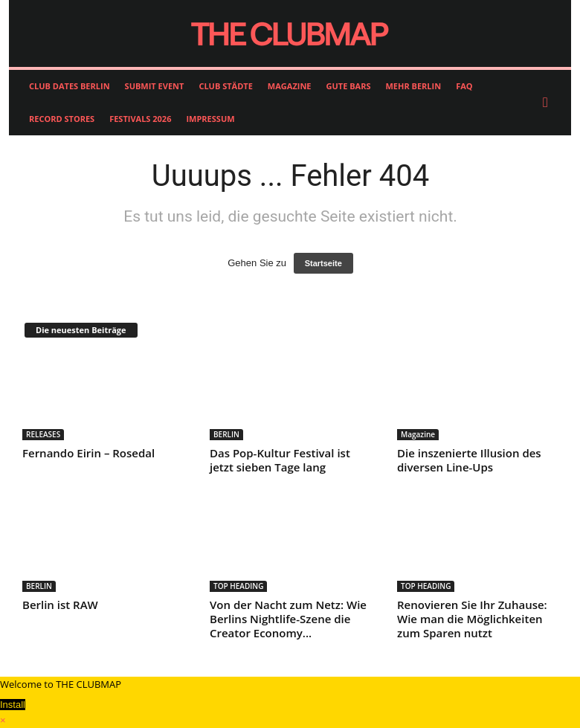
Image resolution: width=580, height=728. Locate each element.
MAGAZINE (290, 86)
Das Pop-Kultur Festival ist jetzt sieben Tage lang (280, 460)
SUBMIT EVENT (155, 86)
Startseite (323, 263)
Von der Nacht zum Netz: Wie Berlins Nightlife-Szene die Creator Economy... (288, 619)
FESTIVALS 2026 (140, 119)
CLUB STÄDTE (225, 86)
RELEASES (43, 434)
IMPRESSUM (210, 119)
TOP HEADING (238, 586)
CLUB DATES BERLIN (70, 86)
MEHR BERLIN (413, 86)
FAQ (464, 86)
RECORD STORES (62, 119)
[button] (549, 103)
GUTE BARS (349, 86)
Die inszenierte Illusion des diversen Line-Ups (469, 460)
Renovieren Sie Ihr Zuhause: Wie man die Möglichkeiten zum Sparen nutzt (472, 619)
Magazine (418, 434)
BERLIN (226, 434)
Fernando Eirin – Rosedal (88, 453)
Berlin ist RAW (60, 605)
